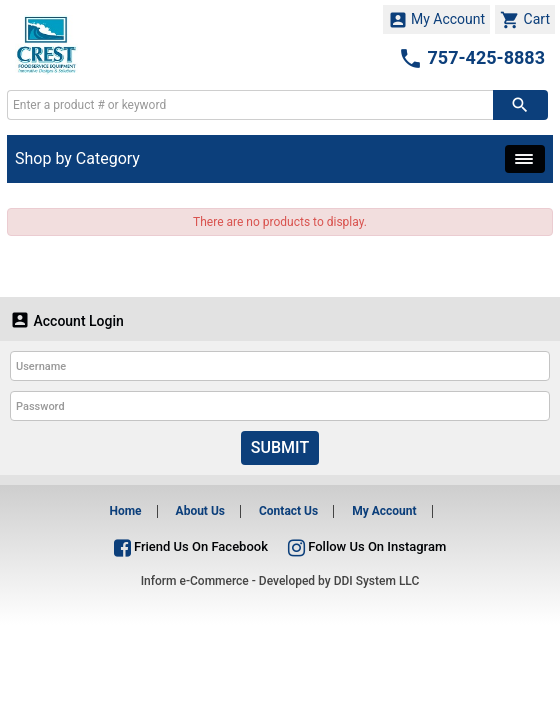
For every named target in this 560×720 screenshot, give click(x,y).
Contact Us (288, 511)
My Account (437, 20)
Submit (280, 447)
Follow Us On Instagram (367, 546)
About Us (200, 511)
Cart (525, 20)
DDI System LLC (377, 581)
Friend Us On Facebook (191, 546)
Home (125, 511)
